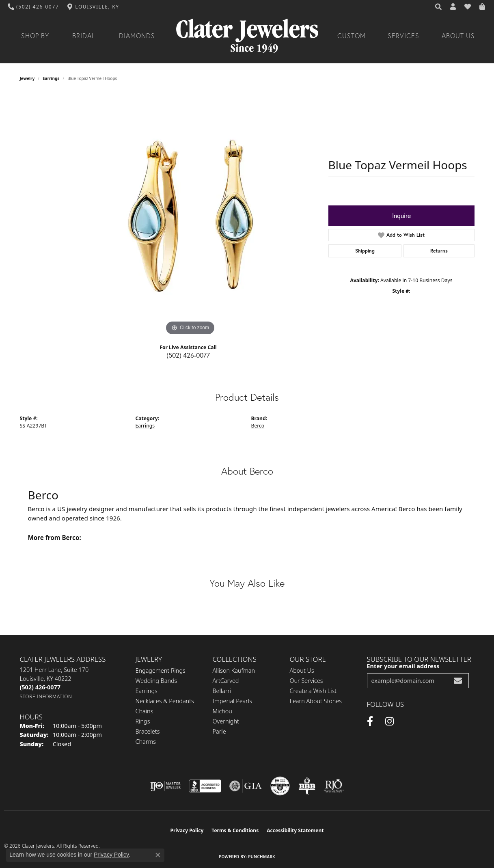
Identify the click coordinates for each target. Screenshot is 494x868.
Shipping (365, 251)
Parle (219, 731)
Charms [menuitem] (146, 742)
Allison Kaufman (234, 670)
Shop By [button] (35, 36)
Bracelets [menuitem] (148, 731)
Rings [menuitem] (143, 721)
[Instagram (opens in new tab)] (389, 721)
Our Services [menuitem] (306, 681)
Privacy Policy (187, 830)
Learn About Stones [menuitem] (316, 701)
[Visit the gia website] (246, 786)
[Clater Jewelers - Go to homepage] (247, 36)
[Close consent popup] (158, 855)
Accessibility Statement (295, 830)
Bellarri (222, 691)
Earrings (51, 78)
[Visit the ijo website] (165, 786)
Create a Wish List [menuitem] (313, 691)
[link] (33, 7)
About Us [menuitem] (302, 670)
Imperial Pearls (233, 701)
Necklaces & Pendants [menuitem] (165, 701)
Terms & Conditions (235, 830)
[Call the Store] (40, 687)
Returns (439, 251)
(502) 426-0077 (188, 355)
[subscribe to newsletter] (458, 681)
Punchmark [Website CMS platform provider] (262, 857)
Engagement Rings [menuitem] (161, 670)
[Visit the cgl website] (280, 786)
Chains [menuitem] (145, 711)
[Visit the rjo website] (334, 786)
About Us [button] (458, 36)
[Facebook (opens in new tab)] (370, 721)
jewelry (27, 78)
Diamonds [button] (137, 36)
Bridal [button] (84, 36)
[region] (190, 216)
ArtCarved (226, 681)
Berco (258, 426)
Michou (222, 711)
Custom (352, 36)
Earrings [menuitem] (147, 691)
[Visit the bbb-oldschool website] (307, 786)
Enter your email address (403, 666)
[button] (439, 7)
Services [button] (403, 36)
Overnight (226, 721)
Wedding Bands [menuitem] (156, 681)
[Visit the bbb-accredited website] (205, 786)
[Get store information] (46, 696)
